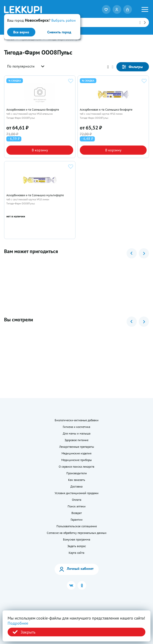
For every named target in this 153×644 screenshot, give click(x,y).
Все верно (21, 32)
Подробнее (18, 623)
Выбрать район (64, 20)
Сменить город (59, 32)
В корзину (40, 150)
